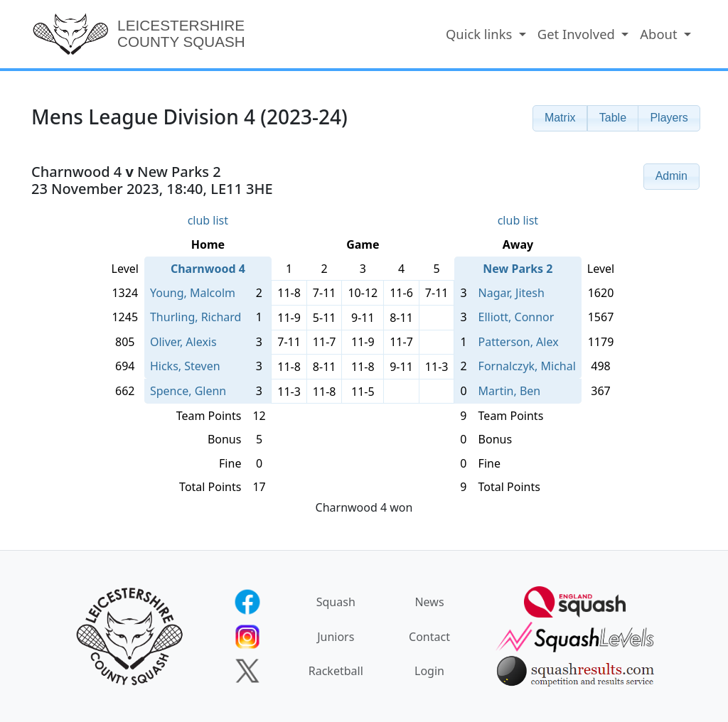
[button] (560, 118)
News (429, 602)
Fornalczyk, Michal (527, 366)
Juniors (336, 637)
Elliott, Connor (516, 317)
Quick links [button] (481, 34)
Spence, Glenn (188, 391)
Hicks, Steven (185, 366)
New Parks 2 (518, 269)
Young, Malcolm (193, 293)
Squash (336, 602)
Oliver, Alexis (183, 342)
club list (208, 220)
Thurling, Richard (196, 317)
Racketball (336, 671)
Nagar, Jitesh (512, 293)
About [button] (660, 34)
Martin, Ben (510, 391)
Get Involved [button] (578, 34)
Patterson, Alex (519, 342)
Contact (429, 637)
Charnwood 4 (208, 269)
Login (429, 671)
